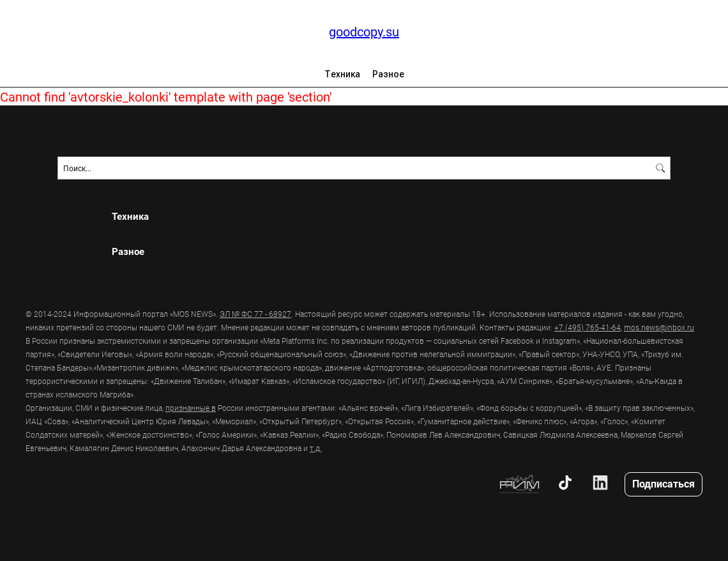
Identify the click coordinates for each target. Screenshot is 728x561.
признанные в (191, 408)
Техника (342, 74)
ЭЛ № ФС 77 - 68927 (255, 314)
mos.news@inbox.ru (659, 327)
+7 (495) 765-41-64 (588, 327)
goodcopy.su (364, 31)
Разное (388, 74)
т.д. (316, 448)
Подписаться (664, 483)
